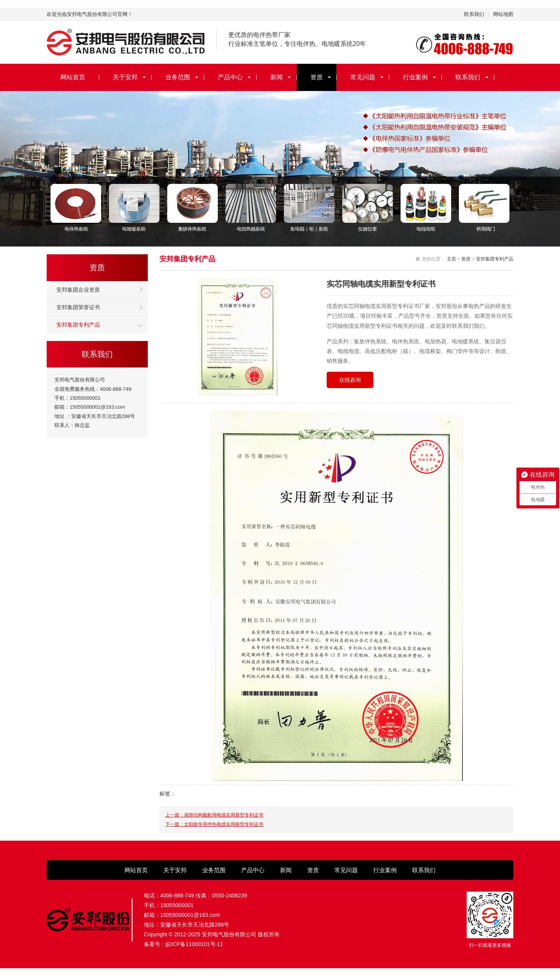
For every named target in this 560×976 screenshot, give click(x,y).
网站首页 (73, 77)
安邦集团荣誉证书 (78, 307)
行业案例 (415, 77)
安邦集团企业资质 (78, 290)
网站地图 (503, 14)
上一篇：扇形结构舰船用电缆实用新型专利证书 (214, 815)
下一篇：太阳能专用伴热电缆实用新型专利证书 (214, 824)
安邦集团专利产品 (78, 325)
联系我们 (474, 14)
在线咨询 (350, 380)
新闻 (276, 77)
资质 (317, 77)
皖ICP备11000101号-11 (194, 944)
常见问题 (363, 77)
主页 (451, 259)
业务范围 (178, 77)
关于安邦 (125, 77)
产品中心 (230, 77)
